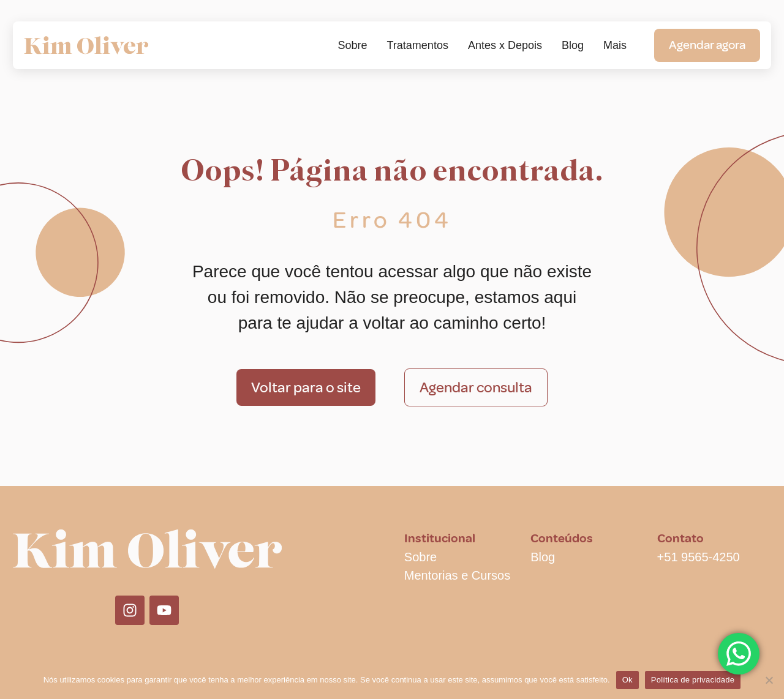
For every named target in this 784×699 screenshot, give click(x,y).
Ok (628, 680)
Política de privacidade (693, 680)
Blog (573, 45)
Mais (615, 45)
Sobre (352, 45)
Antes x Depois (505, 45)
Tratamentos (418, 45)
